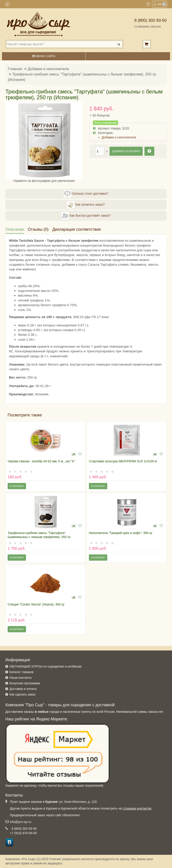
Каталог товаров (21, 672)
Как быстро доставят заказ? (86, 216)
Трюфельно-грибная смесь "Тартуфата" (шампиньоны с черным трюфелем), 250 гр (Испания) (39, 537)
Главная (15, 69)
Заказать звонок (148, 27)
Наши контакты (20, 678)
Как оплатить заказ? (86, 205)
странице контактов (137, 808)
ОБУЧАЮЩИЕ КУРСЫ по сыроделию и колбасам (45, 666)
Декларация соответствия (77, 229)
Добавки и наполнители (48, 69)
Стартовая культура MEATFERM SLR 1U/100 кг (123, 461)
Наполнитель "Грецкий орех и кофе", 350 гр (121, 533)
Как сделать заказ (22, 694)
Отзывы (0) (38, 229)
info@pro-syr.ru (21, 822)
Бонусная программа (25, 683)
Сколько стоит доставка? (86, 194)
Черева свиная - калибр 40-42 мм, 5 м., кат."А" (41, 461)
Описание (15, 229)
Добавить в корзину (126, 151)
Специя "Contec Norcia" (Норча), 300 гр (36, 604)
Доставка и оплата (23, 689)
